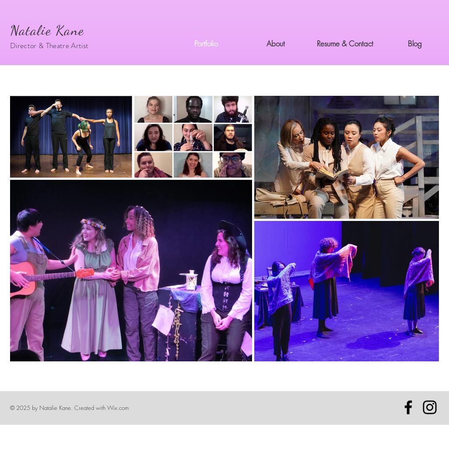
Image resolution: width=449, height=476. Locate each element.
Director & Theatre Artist (49, 45)
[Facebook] (408, 407)
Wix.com (118, 408)
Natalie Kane (47, 30)
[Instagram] (430, 407)
